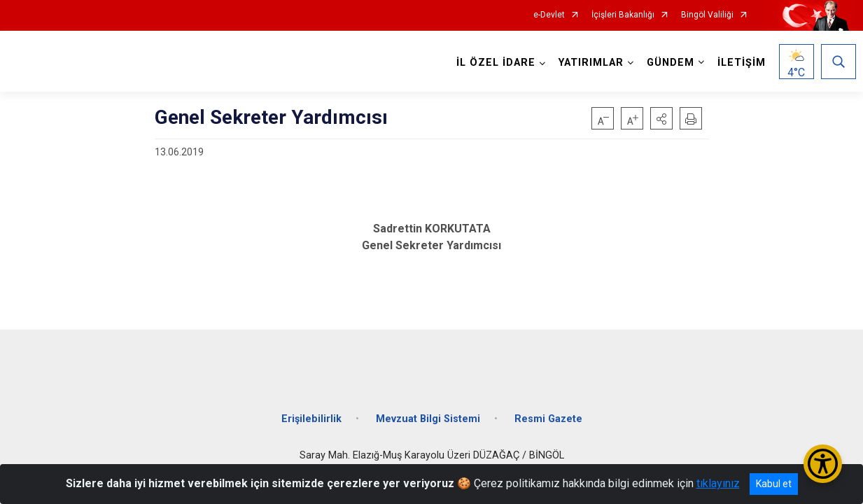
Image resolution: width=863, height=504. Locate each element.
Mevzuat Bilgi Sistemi (428, 408)
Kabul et (774, 484)
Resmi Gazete (548, 408)
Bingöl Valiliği (707, 15)
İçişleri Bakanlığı (623, 15)
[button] (661, 118)
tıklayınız (718, 483)
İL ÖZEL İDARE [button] (492, 63)
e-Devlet (549, 15)
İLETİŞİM (738, 63)
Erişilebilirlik (311, 408)
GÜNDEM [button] (667, 63)
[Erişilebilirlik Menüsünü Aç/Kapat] (823, 464)
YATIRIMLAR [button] (588, 63)
